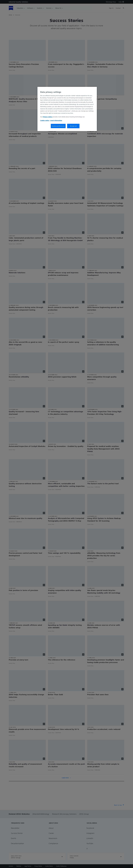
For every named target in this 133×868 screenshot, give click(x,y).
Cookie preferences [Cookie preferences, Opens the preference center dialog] (58, 126)
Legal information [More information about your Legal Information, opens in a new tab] (56, 120)
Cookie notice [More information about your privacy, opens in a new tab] (45, 120)
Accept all (73, 126)
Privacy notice (48, 117)
